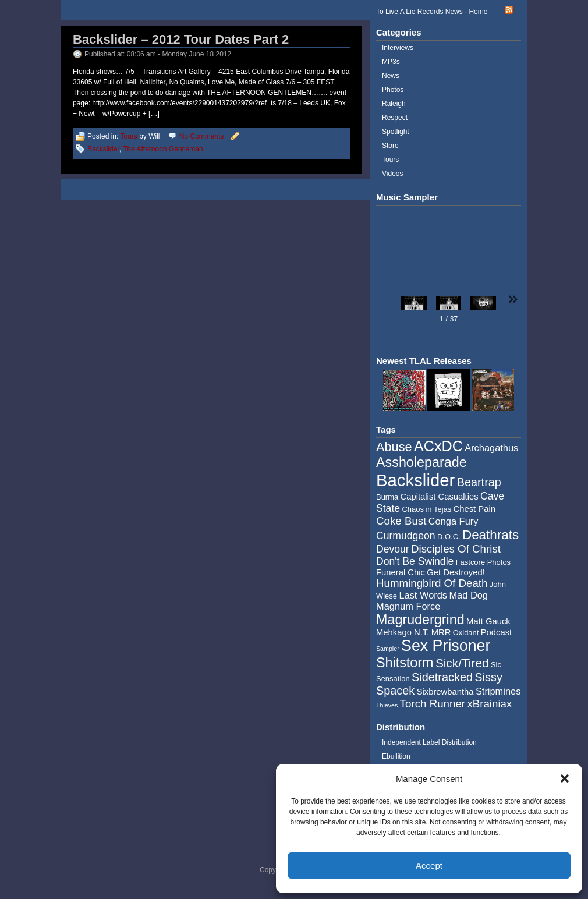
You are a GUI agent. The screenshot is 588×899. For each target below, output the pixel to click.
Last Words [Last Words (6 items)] (423, 595)
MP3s (391, 62)
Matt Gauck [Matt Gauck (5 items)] (488, 621)
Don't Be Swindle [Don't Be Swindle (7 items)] (415, 561)
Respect (395, 118)
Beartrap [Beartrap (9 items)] (479, 482)
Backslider (103, 149)
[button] (565, 778)
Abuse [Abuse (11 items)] (394, 447)
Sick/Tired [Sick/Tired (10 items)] (462, 663)
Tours (128, 136)
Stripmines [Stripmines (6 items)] (498, 691)
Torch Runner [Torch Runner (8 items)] (433, 704)
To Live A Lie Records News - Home (432, 12)
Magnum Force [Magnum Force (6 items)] (408, 606)
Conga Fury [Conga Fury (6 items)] (454, 521)
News (391, 76)
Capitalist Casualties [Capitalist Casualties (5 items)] (440, 497)
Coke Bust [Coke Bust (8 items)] (401, 521)
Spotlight (396, 132)
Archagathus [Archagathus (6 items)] (491, 448)
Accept (429, 866)
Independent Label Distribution (429, 742)
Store (390, 146)
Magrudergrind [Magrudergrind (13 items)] (420, 620)
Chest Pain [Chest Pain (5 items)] (474, 509)
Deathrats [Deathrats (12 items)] (490, 535)
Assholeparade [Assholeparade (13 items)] (421, 462)
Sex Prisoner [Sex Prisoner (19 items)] (446, 646)
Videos (392, 174)
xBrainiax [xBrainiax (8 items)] (489, 704)
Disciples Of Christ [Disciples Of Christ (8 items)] (456, 549)
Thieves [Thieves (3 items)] (387, 705)
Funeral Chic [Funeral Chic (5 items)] (401, 572)
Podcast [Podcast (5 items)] (496, 632)
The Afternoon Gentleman (163, 149)
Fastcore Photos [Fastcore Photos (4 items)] (483, 562)
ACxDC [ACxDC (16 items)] (438, 446)
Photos (393, 90)
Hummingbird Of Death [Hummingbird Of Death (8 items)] (432, 583)
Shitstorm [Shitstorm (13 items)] (405, 663)
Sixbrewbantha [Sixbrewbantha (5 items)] (445, 692)
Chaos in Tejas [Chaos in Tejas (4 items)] (426, 509)
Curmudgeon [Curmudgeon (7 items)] (406, 536)
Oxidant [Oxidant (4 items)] (466, 633)
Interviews (398, 48)
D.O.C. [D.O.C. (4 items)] (449, 537)
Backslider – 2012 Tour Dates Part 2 (181, 39)
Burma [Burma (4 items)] (387, 497)
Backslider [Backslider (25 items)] (415, 480)
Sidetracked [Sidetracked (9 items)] (442, 677)
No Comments (202, 136)
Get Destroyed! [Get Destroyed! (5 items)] (456, 572)
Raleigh (394, 104)
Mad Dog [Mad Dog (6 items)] (468, 595)
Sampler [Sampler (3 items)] (388, 649)
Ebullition (396, 756)
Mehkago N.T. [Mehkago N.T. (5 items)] (403, 632)
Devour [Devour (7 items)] (393, 549)
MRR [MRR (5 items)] (441, 632)
